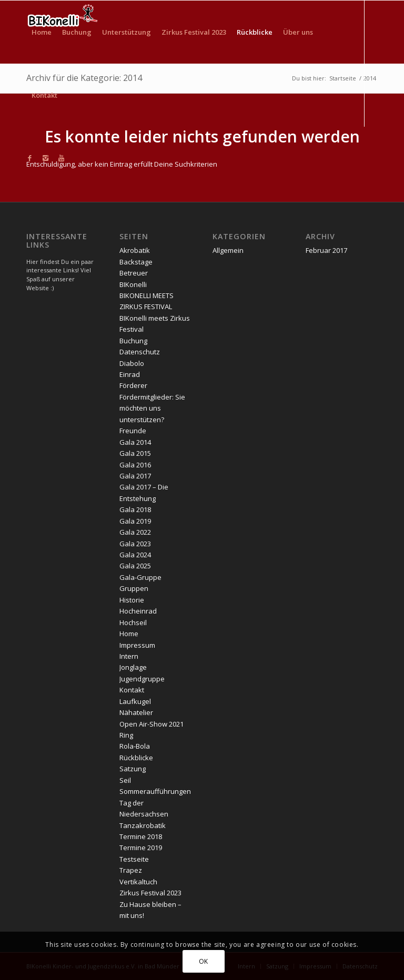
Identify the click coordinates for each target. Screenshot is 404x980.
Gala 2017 (135, 476)
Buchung (133, 341)
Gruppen (134, 588)
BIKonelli (133, 284)
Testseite (134, 859)
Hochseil (133, 622)
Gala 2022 (135, 532)
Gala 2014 (135, 442)
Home (129, 634)
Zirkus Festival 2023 (150, 893)
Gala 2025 (135, 566)
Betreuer (134, 273)
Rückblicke (136, 758)
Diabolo (132, 363)
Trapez (131, 870)
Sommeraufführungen (155, 791)
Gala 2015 (135, 453)
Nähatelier (136, 712)
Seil (125, 780)
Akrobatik (135, 250)
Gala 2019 (135, 521)
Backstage (136, 262)
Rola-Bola (135, 746)
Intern (129, 656)
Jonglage (133, 667)
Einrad (130, 374)
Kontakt (132, 690)
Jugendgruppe (142, 679)
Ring (126, 735)
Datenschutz (140, 352)
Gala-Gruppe (140, 577)
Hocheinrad (138, 611)
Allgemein (228, 250)
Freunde (133, 431)
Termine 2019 (141, 848)
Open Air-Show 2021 (151, 724)
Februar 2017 (326, 250)
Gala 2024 (135, 555)
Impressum (137, 645)
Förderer (133, 385)
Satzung (133, 769)
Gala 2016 (135, 465)
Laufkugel (135, 701)
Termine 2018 (141, 836)
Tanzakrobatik (143, 825)
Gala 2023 (135, 544)
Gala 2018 (135, 509)
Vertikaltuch (138, 882)
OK (204, 961)
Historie (132, 600)
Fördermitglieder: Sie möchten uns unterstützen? (152, 408)
